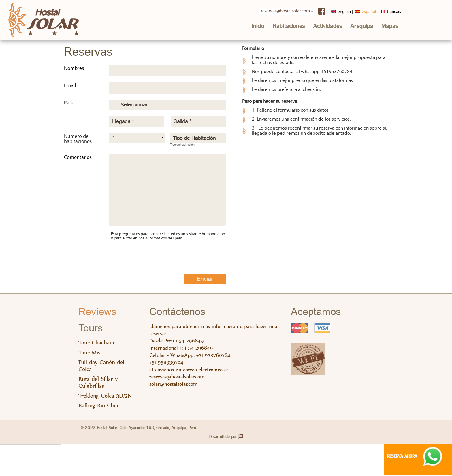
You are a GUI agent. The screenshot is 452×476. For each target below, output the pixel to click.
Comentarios (78, 159)
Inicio (258, 27)
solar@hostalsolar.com (173, 385)
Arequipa (362, 27)
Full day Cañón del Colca (101, 367)
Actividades (328, 27)
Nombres (74, 70)
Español (360, 12)
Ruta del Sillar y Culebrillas (98, 384)
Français (387, 12)
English (333, 12)
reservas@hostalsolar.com (177, 378)
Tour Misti (91, 354)
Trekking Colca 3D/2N (105, 397)
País (68, 105)
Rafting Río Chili (98, 407)
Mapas (390, 27)
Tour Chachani (96, 344)
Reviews (97, 313)
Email (70, 87)
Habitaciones (289, 27)
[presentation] (155, 255)
